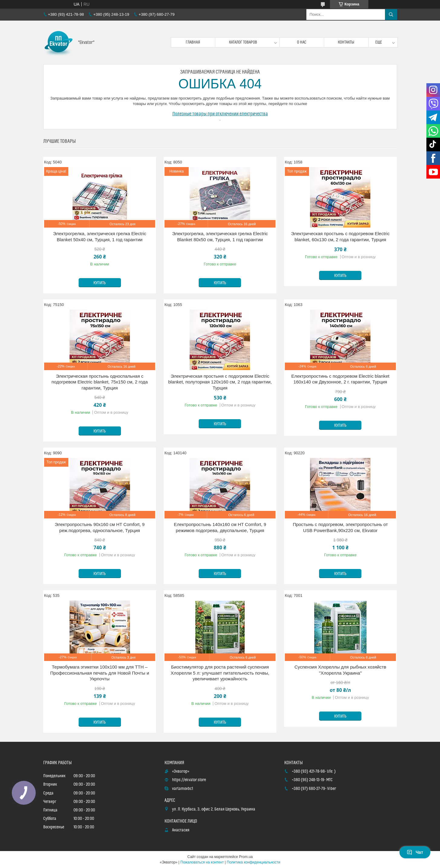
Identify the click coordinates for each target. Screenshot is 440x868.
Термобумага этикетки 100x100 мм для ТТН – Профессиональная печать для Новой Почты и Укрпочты (100, 673)
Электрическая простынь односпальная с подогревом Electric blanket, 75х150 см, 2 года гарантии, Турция (99, 382)
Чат (415, 852)
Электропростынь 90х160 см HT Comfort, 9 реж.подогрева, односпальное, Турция (100, 527)
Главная (193, 42)
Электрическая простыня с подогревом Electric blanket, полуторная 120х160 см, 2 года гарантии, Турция (220, 382)
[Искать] (391, 15)
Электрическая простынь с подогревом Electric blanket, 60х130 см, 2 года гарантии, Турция (340, 237)
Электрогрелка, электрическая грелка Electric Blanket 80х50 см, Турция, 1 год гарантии (220, 237)
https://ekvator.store (189, 780)
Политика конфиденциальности (254, 862)
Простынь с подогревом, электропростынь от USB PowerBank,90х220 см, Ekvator (340, 527)
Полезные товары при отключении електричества (220, 114)
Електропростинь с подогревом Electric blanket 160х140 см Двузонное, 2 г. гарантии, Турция (340, 379)
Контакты (346, 42)
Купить (100, 283)
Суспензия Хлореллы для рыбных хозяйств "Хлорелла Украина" (340, 670)
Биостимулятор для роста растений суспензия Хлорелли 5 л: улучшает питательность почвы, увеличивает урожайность (220, 673)
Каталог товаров (243, 42)
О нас (302, 42)
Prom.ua (246, 857)
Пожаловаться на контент (202, 862)
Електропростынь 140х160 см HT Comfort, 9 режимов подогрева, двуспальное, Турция (220, 527)
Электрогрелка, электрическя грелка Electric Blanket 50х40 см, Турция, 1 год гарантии (100, 237)
